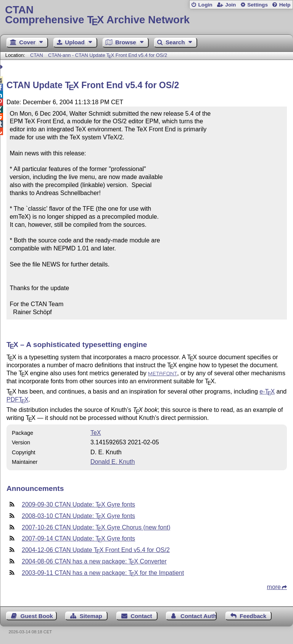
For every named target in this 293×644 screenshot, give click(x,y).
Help (285, 5)
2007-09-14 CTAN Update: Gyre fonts (78, 538)
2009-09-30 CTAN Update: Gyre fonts (78, 504)
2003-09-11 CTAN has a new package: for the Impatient (103, 573)
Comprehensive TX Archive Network (146, 15)
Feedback (253, 616)
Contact (141, 616)
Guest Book (37, 616)
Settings (258, 5)
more (274, 587)
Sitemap (91, 616)
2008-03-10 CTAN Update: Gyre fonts (78, 516)
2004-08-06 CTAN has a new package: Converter (94, 561)
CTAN (37, 55)
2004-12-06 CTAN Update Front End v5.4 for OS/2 (96, 550)
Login (205, 5)
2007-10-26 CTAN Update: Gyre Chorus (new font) (96, 527)
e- (267, 391)
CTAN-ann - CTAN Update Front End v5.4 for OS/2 (108, 55)
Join (230, 5)
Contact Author (199, 616)
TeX (96, 433)
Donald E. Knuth (113, 462)
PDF (18, 399)
